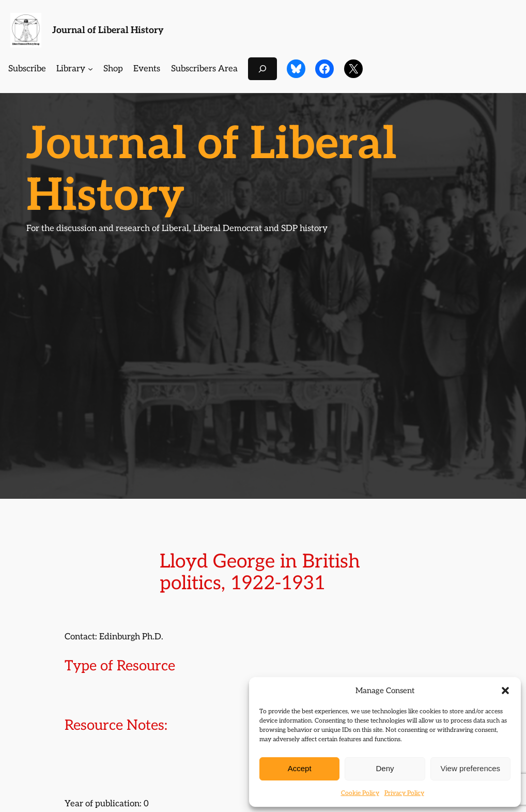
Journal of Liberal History (108, 30)
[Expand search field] (262, 68)
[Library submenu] (90, 69)
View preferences (471, 768)
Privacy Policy (404, 793)
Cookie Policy (360, 793)
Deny (385, 768)
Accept (300, 768)
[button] (505, 691)
